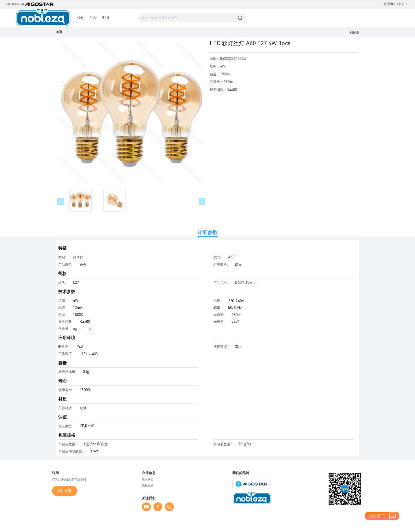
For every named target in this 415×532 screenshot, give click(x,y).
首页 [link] (59, 32)
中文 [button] (403, 4)
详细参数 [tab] (207, 232)
